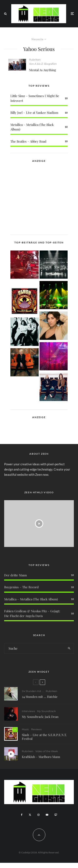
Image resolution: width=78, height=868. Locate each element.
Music (25, 730)
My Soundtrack (46, 711)
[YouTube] (47, 815)
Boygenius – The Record (21, 587)
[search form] (35, 648)
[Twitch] (56, 815)
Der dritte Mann (15, 575)
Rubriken (35, 60)
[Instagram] (38, 815)
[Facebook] (22, 815)
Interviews (28, 711)
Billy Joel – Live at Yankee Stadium (34, 113)
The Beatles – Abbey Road (28, 141)
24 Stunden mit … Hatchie (40, 697)
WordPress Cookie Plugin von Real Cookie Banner (34, 865)
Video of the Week (47, 753)
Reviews (36, 730)
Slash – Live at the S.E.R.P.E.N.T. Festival (44, 737)
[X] (30, 815)
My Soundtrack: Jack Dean (40, 717)
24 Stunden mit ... (33, 691)
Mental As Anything (43, 70)
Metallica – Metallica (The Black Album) (31, 599)
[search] (69, 648)
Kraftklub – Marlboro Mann (41, 758)
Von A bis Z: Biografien (43, 64)
